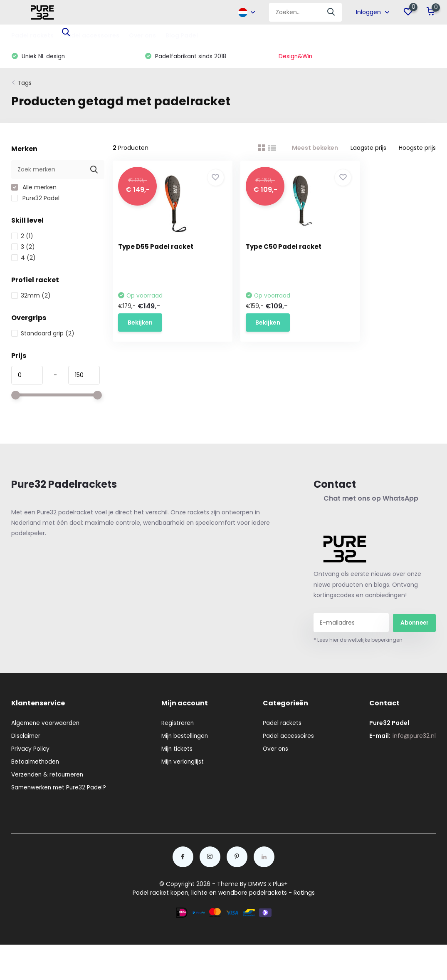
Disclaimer (26, 737)
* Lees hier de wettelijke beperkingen (358, 641)
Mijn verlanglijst (184, 763)
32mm (31, 297)
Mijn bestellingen (186, 737)
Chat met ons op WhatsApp (370, 500)
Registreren (179, 724)
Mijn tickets (178, 750)
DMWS (257, 885)
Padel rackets (32, 35)
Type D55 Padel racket (159, 248)
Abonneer (415, 623)
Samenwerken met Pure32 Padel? (60, 789)
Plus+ (280, 885)
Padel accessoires (290, 737)
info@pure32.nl (414, 737)
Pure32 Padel (35, 199)
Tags (25, 84)
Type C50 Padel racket (271, 248)
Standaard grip (43, 335)
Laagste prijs (368, 149)
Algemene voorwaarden (46, 724)
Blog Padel (182, 35)
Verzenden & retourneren (48, 776)
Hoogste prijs (417, 149)
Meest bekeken (315, 149)
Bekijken (143, 323)
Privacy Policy (31, 750)
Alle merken (34, 189)
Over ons (142, 35)
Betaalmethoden (36, 763)
